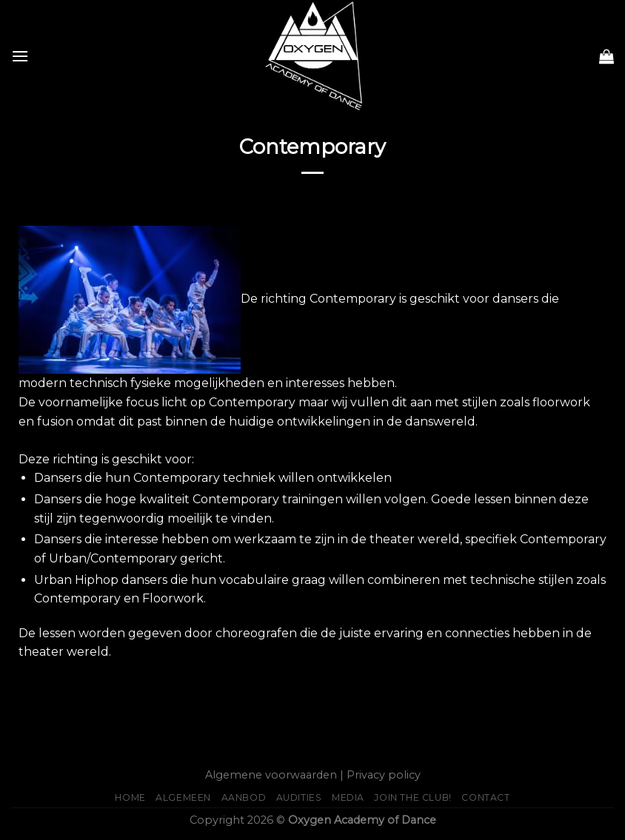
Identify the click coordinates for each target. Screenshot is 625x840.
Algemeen (183, 797)
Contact (485, 797)
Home (130, 797)
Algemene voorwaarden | (274, 775)
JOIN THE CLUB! (413, 797)
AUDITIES (299, 797)
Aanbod (244, 797)
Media (348, 797)
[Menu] (20, 56)
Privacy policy (384, 775)
